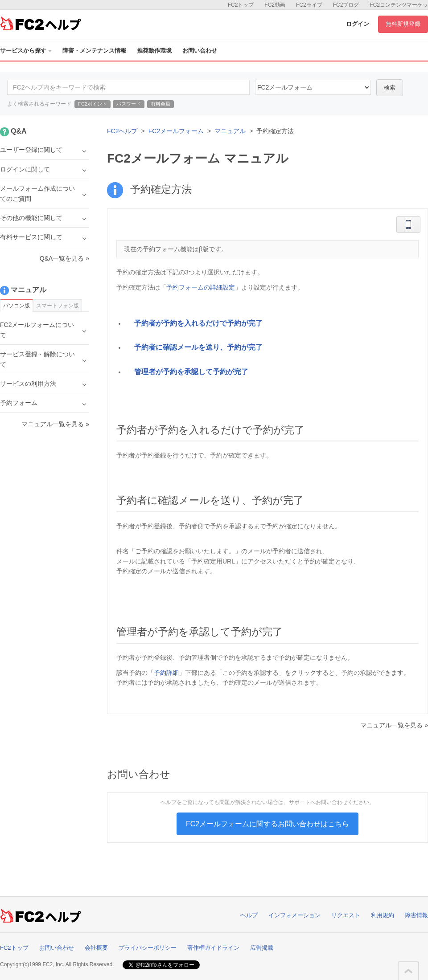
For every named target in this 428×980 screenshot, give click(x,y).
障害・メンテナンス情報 (94, 51)
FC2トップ (241, 5)
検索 (390, 88)
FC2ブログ (346, 5)
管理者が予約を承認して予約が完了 (191, 372)
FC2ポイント (93, 104)
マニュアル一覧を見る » (394, 725)
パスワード (129, 104)
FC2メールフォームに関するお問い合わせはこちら (267, 824)
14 (313, 87)
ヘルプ (249, 915)
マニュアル (230, 131)
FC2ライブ (309, 5)
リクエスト (346, 915)
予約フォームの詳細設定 (201, 287)
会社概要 (96, 948)
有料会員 (160, 104)
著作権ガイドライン (213, 948)
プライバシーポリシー (148, 948)
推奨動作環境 (154, 51)
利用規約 (383, 915)
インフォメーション (294, 915)
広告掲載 (262, 948)
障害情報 (416, 915)
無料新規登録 (403, 24)
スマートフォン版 (58, 306)
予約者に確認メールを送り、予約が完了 (198, 347)
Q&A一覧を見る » (64, 258)
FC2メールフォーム (176, 131)
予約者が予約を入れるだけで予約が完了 (198, 323)
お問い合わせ (200, 51)
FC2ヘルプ (122, 131)
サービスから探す (26, 51)
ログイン (358, 24)
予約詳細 (166, 673)
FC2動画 (275, 5)
